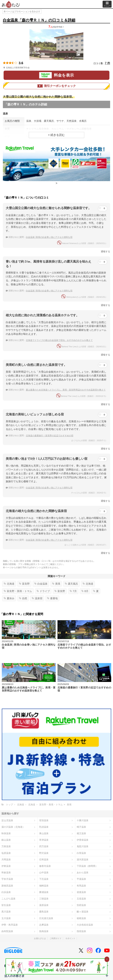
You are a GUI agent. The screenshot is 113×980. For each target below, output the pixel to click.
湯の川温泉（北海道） (13, 827)
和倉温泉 (6, 873)
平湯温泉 (81, 879)
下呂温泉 (44, 879)
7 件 (108, 63)
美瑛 (56, 584)
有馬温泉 (81, 886)
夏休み (9, 598)
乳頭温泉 (44, 827)
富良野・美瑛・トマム (18, 591)
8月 (85, 591)
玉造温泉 (81, 899)
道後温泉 (81, 892)
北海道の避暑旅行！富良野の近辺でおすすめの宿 (50, 436)
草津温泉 (44, 840)
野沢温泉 (44, 853)
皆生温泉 (6, 905)
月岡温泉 (6, 860)
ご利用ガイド (56, 938)
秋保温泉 (6, 833)
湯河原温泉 (83, 860)
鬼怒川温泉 (83, 846)
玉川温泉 (6, 918)
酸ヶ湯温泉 (83, 912)
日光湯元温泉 (46, 918)
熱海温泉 (44, 931)
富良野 (24, 584)
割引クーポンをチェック (57, 86)
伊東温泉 (6, 866)
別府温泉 (81, 905)
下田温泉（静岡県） (87, 866)
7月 (73, 591)
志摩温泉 (44, 925)
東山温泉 (44, 833)
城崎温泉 (44, 886)
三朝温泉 (44, 899)
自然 (23, 598)
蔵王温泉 (81, 833)
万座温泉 (6, 846)
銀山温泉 (6, 840)
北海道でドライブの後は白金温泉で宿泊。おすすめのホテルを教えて (59, 340)
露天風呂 (71, 584)
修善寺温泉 (45, 866)
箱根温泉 (81, 918)
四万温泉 (44, 846)
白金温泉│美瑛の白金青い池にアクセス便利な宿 (49, 237)
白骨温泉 (81, 853)
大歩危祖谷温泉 (85, 925)
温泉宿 (37, 598)
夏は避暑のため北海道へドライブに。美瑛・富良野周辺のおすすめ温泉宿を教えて (66, 390)
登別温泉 (44, 820)
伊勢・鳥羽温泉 (10, 925)
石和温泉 (44, 860)
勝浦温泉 (44, 892)
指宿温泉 (81, 931)
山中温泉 (44, 873)
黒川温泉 (6, 912)
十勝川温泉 (83, 820)
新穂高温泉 (7, 886)
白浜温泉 (6, 892)
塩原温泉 (6, 853)
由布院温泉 (7, 931)
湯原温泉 (44, 905)
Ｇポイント (70, 938)
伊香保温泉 (83, 840)
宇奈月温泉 (7, 879)
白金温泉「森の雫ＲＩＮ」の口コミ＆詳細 (39, 20)
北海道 (9, 584)
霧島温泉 (44, 912)
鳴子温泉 (81, 827)
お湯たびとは (40, 938)
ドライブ (43, 591)
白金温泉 (41, 584)
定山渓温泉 (7, 820)
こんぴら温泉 (8, 899)
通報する (105, 251)
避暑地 (52, 598)
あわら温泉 (83, 873)
